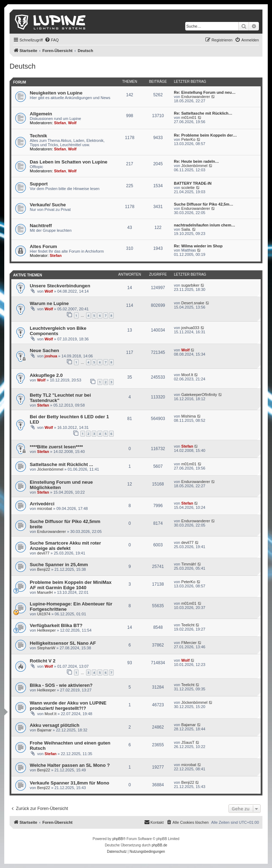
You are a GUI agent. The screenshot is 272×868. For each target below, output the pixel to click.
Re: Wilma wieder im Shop (198, 246)
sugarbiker (190, 285)
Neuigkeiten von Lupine (56, 93)
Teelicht (188, 625)
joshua (51, 356)
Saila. (186, 229)
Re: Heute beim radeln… (196, 161)
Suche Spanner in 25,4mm (59, 565)
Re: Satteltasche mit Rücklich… (203, 113)
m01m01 (189, 117)
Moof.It (187, 375)
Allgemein (41, 114)
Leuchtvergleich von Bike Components (58, 331)
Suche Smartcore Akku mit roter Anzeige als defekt (65, 546)
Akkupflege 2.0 (46, 375)
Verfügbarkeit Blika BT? (56, 625)
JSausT (188, 742)
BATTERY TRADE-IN (193, 183)
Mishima (189, 416)
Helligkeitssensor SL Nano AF (63, 643)
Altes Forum (43, 246)
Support (39, 184)
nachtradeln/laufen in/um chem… (205, 225)
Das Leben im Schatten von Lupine (69, 162)
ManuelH (45, 592)
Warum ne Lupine (49, 303)
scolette (188, 188)
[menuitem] (52, 40)
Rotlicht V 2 (43, 661)
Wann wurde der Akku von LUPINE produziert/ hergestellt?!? (68, 706)
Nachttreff (41, 226)
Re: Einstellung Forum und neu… (205, 92)
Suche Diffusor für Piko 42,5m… (203, 204)
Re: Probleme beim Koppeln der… (205, 135)
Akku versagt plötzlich (55, 725)
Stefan (60, 123)
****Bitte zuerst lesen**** (56, 447)
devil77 (43, 553)
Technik (38, 136)
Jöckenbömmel (194, 166)
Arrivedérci (42, 504)
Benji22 (44, 569)
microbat (45, 508)
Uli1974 (44, 614)
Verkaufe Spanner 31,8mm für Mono (69, 783)
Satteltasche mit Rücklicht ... (61, 464)
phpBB (118, 839)
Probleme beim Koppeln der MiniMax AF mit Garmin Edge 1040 (71, 585)
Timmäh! (189, 564)
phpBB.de (159, 845)
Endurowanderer (196, 97)
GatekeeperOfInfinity (199, 395)
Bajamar (44, 730)
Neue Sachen (44, 350)
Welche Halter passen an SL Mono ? (70, 765)
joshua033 (190, 328)
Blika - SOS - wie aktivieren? (61, 685)
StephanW (46, 648)
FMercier (189, 643)
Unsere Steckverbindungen (60, 286)
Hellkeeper (47, 630)
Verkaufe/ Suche (48, 205)
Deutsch (22, 66)
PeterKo (188, 139)
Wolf (72, 123)
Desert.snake (193, 303)
